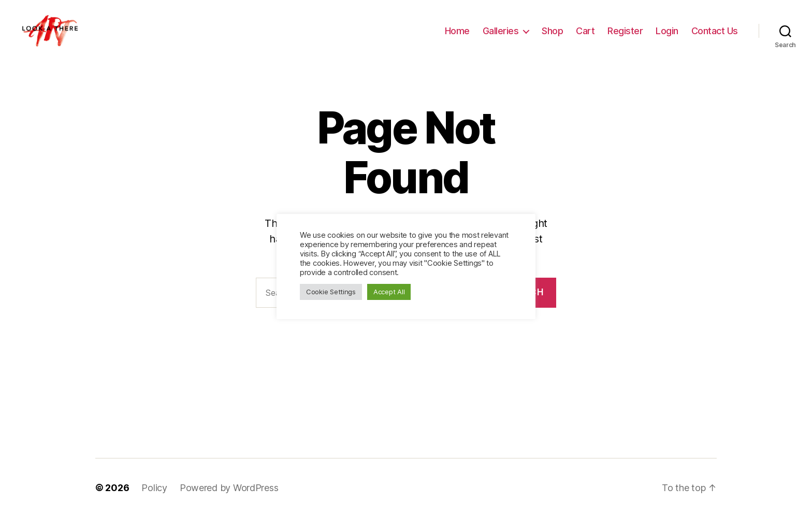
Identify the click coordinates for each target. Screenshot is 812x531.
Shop (552, 38)
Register (625, 38)
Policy (154, 502)
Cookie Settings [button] (331, 292)
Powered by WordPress (229, 502)
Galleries (501, 38)
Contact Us (715, 38)
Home (457, 38)
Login (667, 38)
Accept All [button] (389, 292)
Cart (585, 38)
